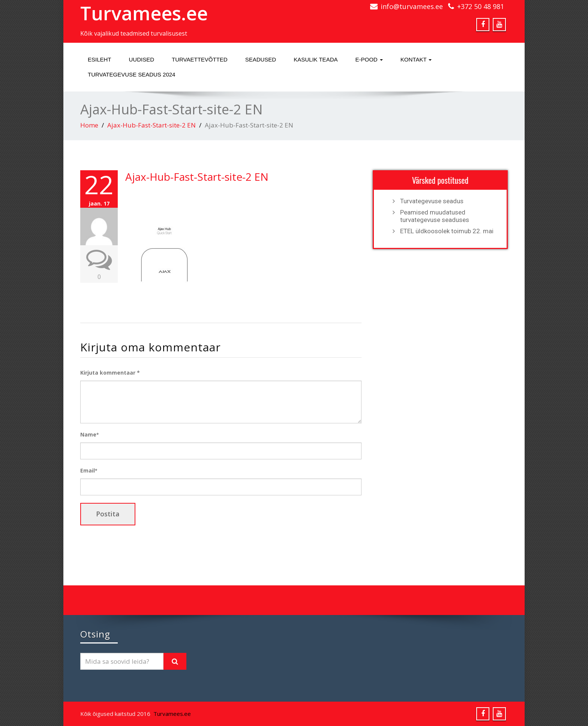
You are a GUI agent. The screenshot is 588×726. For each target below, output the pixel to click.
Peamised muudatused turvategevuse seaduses (435, 216)
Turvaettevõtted (200, 59)
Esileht (100, 59)
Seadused (261, 59)
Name (89, 434)
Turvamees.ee (144, 13)
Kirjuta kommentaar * (110, 373)
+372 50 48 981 (481, 6)
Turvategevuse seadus (432, 201)
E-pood (369, 59)
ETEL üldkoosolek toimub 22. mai (447, 231)
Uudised (142, 59)
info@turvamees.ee (412, 6)
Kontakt (416, 59)
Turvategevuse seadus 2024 (131, 74)
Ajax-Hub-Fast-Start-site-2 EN (151, 125)
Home (89, 125)
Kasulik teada (316, 59)
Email (89, 470)
